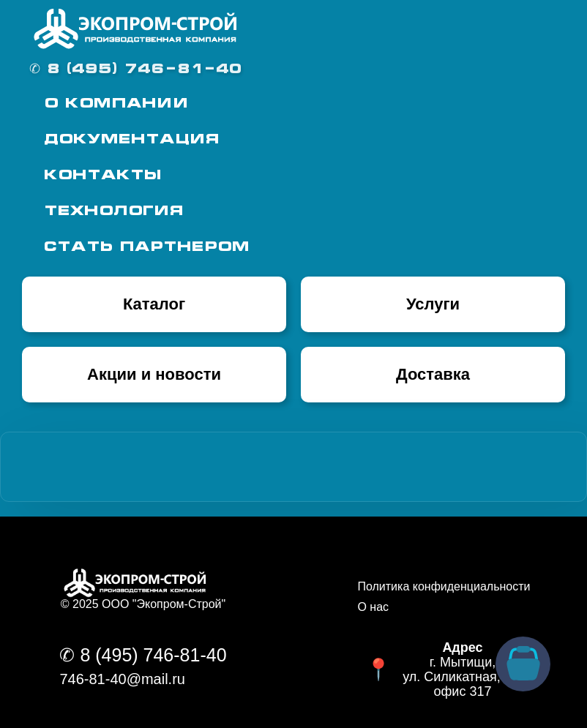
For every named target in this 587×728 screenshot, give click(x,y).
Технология (113, 212)
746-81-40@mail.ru (122, 679)
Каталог (154, 304)
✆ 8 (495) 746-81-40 (135, 70)
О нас (373, 607)
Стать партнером (147, 248)
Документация (131, 140)
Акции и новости (154, 374)
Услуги (433, 304)
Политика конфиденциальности (444, 586)
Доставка (433, 374)
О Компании (116, 104)
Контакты (102, 176)
